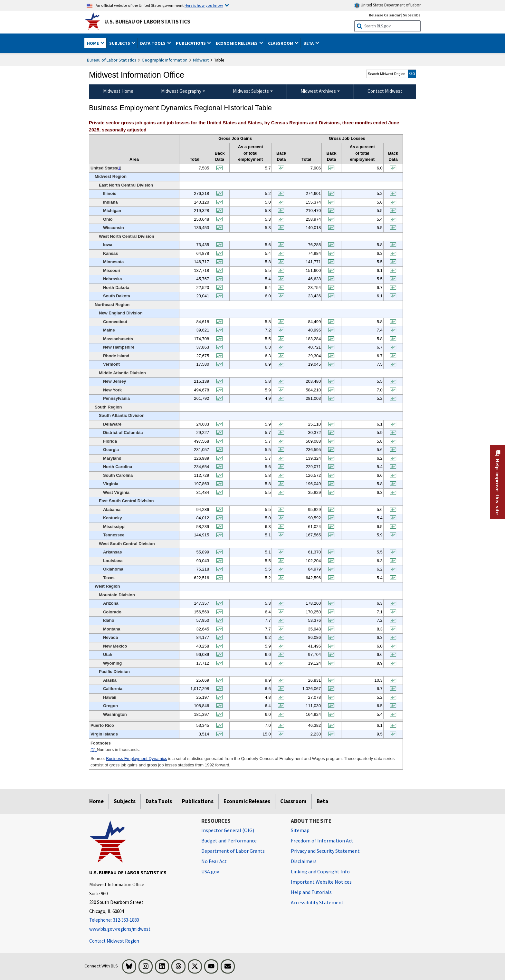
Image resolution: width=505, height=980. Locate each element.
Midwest (201, 60)
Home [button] (93, 43)
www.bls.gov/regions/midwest (120, 929)
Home (96, 801)
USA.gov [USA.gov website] (210, 871)
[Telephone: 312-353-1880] (140, 920)
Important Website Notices (321, 882)
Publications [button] (191, 43)
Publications (198, 801)
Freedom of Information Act (322, 841)
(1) (94, 749)
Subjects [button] (120, 43)
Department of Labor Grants (233, 851)
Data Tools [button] (153, 43)
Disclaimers (304, 861)
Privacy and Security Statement (325, 851)
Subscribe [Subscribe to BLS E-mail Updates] (412, 15)
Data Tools (159, 801)
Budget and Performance (229, 841)
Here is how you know (204, 5)
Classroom (293, 801)
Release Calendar (385, 15)
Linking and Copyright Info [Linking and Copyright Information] (320, 871)
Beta (322, 801)
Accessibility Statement (317, 902)
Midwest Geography (181, 91)
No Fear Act (214, 861)
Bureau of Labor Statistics (112, 60)
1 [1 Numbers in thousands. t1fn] (119, 168)
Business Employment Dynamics (136, 759)
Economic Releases (247, 801)
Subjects (125, 801)
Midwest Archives (318, 91)
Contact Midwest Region (114, 941)
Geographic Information (165, 60)
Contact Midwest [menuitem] (385, 91)
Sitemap (300, 830)
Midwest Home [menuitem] (118, 91)
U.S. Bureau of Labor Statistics (147, 22)
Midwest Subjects (251, 91)
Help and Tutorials (311, 892)
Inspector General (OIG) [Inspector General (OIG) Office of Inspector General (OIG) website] (228, 830)
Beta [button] (309, 43)
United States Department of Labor (387, 5)
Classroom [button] (281, 43)
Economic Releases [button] (237, 43)
